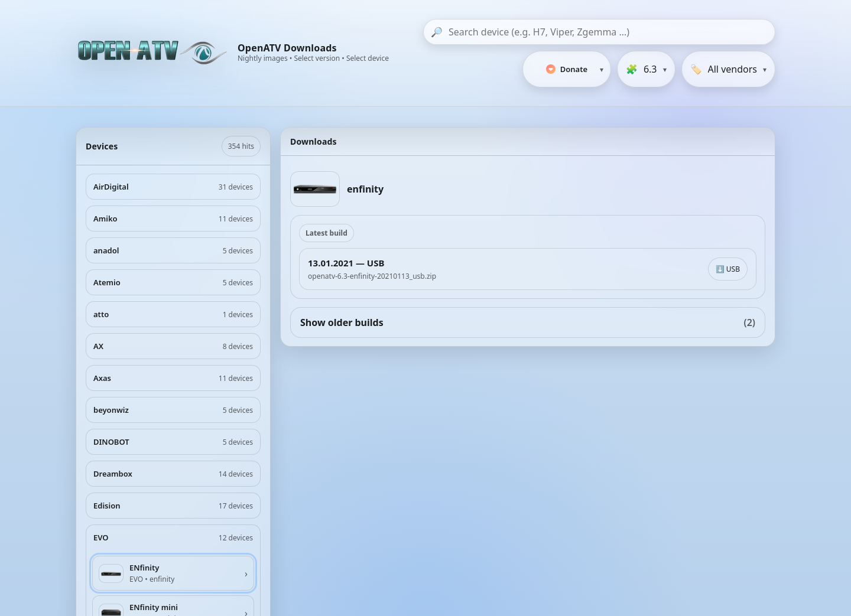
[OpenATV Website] (154, 53)
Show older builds (528, 322)
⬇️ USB (728, 269)
